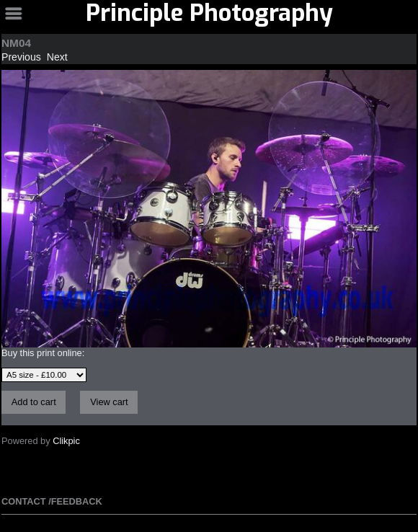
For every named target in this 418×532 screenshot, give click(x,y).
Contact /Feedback (52, 501)
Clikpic (66, 441)
